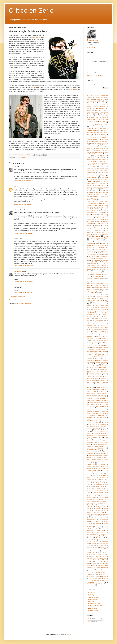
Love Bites (89, 326)
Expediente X (90, 227)
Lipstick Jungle (104, 306)
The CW (106, 492)
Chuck (103, 176)
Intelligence (97, 278)
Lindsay (96, 306)
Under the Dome (101, 556)
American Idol (101, 123)
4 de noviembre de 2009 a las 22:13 (24, 293)
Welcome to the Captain (94, 571)
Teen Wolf (92, 476)
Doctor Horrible (92, 203)
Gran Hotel (106, 251)
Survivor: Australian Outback (94, 459)
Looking (96, 318)
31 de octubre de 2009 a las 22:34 (23, 181)
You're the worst (91, 585)
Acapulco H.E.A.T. (91, 107)
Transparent (103, 547)
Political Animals (91, 393)
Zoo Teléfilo (100, 585)
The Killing (90, 509)
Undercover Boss (91, 558)
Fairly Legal (95, 229)
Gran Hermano (97, 251)
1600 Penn (90, 99)
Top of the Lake (101, 545)
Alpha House (99, 116)
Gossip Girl (101, 247)
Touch (96, 547)
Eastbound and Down (92, 213)
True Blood (104, 549)
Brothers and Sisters (104, 163)
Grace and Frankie (100, 249)
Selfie (104, 433)
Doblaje (107, 202)
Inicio (46, 300)
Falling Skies (103, 229)
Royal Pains (98, 423)
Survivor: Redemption (93, 470)
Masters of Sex (91, 337)
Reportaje (96, 413)
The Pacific (106, 527)
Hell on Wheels (91, 266)
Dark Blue (104, 194)
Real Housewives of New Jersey (97, 410)
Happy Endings (93, 256)
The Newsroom (97, 523)
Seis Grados (97, 434)
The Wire (90, 542)
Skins (95, 444)
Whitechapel (105, 573)
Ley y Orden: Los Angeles (98, 302)
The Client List (100, 488)
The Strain (100, 532)
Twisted (89, 553)
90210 (99, 101)
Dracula (104, 209)
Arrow (93, 132)
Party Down (106, 384)
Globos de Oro (91, 245)
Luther (94, 327)
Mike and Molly (103, 344)
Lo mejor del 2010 (102, 313)
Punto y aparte (103, 401)
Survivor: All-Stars (101, 457)
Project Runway (36, 38)
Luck (105, 326)
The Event (102, 496)
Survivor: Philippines (101, 468)
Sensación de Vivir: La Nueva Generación (97, 435)
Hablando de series (94, 610)
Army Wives (103, 129)
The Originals (98, 527)
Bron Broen (102, 161)
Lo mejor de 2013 (94, 309)
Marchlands (89, 335)
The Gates (95, 501)
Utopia (97, 562)
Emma (93, 222)
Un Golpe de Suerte (96, 555)
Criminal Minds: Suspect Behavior (94, 187)
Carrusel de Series (94, 597)
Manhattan (89, 333)
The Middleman (104, 516)
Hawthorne (93, 264)
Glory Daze (100, 245)
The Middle (94, 516)
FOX (94, 234)
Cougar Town (91, 183)
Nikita (97, 364)
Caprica (105, 170)
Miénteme (95, 344)
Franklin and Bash (102, 234)
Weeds (107, 569)
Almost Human (90, 116)
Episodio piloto (93, 608)
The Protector (104, 529)
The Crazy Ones (97, 492)
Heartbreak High (103, 264)
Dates (88, 196)
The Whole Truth (102, 540)
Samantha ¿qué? (102, 424)
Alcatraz (91, 114)
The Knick (98, 509)
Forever (88, 234)
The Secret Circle (99, 531)
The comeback (100, 490)
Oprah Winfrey (103, 373)
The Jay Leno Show (101, 507)
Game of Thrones (96, 240)
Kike (15, 167)
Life (107, 302)
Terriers (88, 477)
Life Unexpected (102, 304)
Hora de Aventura (102, 269)
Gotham (89, 249)
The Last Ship (99, 511)
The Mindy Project (101, 518)
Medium (98, 338)
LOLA (105, 316)
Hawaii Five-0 (96, 262)
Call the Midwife (99, 169)
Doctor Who (102, 203)
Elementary (90, 220)
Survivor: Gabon (102, 463)
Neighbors (96, 362)
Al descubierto (105, 112)
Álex (15, 187)
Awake (89, 134)
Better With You (94, 145)
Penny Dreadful (102, 386)
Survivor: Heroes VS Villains (96, 465)
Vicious (94, 565)
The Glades (102, 501)
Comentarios (92, 622)
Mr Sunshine (90, 353)
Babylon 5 (104, 134)
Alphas (107, 116)
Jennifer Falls (96, 282)
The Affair (102, 477)
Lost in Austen (98, 324)
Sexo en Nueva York (94, 437)
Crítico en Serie (31, 10)
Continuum (98, 182)
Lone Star (89, 318)
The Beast (97, 481)
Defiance (89, 198)
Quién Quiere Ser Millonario (96, 403)
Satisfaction (103, 426)
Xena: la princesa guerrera (97, 581)
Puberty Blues (91, 401)
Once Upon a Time (92, 371)
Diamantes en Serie (94, 604)
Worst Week (91, 578)
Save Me (104, 428)
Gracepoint (89, 251)
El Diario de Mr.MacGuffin (96, 606)
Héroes (104, 266)
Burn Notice (93, 167)
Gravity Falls (92, 253)
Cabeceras (103, 167)
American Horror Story (93, 119)
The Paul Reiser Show (93, 529)
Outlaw (97, 379)
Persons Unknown (92, 389)
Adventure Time (91, 110)
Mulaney (89, 357)
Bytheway (91, 595)
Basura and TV (93, 593)
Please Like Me (91, 391)
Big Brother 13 (92, 147)
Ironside (103, 278)
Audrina (100, 132)
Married (97, 335)
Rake (103, 404)
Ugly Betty (100, 553)
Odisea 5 (95, 369)
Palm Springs (100, 380)
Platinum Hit (103, 389)
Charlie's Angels (98, 174)
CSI (88, 189)
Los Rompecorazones (98, 320)
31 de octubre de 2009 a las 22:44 (23, 204)
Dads (102, 191)
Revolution (90, 417)
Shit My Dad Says (91, 441)
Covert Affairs (102, 183)
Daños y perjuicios (94, 194)
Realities (89, 412)
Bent (88, 143)
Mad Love (101, 328)
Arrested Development (93, 130)
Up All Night (90, 562)
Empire (105, 222)
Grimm (105, 253)
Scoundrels (95, 432)
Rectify (97, 412)
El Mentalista (101, 218)
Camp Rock (98, 170)
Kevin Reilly (104, 289)
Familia (88, 231)
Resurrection (92, 415)
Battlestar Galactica (92, 140)
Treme (88, 549)
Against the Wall (102, 110)
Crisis (106, 187)
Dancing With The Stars (102, 192)
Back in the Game (91, 136)
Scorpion (98, 430)
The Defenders (100, 494)
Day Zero (91, 601)
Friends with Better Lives (96, 238)
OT (106, 377)
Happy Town (104, 257)
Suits (97, 454)
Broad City (106, 160)
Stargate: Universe (92, 452)
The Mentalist (95, 514)
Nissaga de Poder (91, 366)
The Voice (100, 538)
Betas (93, 143)
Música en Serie (99, 357)
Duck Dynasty (103, 211)
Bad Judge (101, 136)
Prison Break (102, 397)
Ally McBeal (103, 114)
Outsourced (104, 379)
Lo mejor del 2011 (92, 315)
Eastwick (101, 213)
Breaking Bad (102, 158)
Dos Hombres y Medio (102, 207)
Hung (88, 276)
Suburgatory (90, 454)
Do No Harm (91, 202)
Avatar (105, 132)
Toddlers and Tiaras (104, 543)
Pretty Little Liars (102, 395)
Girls (98, 244)
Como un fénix (92, 599)
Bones (105, 156)
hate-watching (103, 260)
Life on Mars (93, 304)
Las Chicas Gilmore (97, 298)
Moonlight (104, 351)
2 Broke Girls (99, 99)
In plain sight (97, 276)
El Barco (95, 214)
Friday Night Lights (93, 236)
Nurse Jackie (102, 368)
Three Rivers (94, 543)
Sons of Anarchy (100, 446)
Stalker (105, 450)
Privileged (89, 399)
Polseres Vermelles (102, 393)
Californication (90, 169)
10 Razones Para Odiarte (101, 98)
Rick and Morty (101, 417)
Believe (96, 141)
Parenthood (95, 382)
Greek (99, 253)
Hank (100, 255)
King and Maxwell (91, 291)
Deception (104, 196)
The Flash (101, 498)
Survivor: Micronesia (93, 467)
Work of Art (105, 576)
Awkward (96, 134)
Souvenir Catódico (93, 450)
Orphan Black (99, 377)
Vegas (88, 564)
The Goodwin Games (103, 505)
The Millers (91, 518)
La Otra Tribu (94, 293)
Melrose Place (95, 340)
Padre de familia (91, 380)
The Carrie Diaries (100, 486)
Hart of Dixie (94, 260)
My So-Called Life (100, 359)
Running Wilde (92, 424)
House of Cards (98, 271)
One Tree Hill (104, 371)
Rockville (104, 421)
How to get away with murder (99, 273)
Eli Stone (97, 220)
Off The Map (103, 369)
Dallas (107, 191)
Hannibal (106, 255)
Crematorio (89, 185)
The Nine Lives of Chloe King (99, 525)
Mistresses (100, 348)
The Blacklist (96, 485)
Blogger (69, 634)
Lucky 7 (89, 328)
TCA (107, 474)
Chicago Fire (94, 176)
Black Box (104, 150)
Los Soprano (96, 322)
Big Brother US (98, 149)
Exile (105, 225)
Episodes (97, 225)
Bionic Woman (96, 150)
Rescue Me (105, 413)
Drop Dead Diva (91, 211)
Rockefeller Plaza (92, 421)
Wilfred (97, 575)
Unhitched (89, 560)
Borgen (89, 158)
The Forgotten (100, 499)
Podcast (102, 391)
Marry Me (104, 335)
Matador (99, 337)
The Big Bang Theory (97, 483)
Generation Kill (103, 242)
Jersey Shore (90, 284)
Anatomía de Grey (102, 125)
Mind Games (90, 346)
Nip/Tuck (104, 364)
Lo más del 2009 (93, 307)
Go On (107, 245)
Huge (105, 275)
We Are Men (91, 569)
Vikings (97, 567)
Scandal (89, 430)
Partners (98, 384)
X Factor (99, 578)
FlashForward (90, 232)
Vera (100, 564)
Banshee (95, 138)
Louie (105, 324)
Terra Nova (102, 476)
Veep (105, 562)
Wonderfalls (91, 576)
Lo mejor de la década (98, 311)
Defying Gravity (97, 198)
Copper (105, 182)
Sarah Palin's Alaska (92, 426)
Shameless (96, 439)
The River (89, 531)
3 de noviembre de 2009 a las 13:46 (24, 282)
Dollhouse (89, 205)
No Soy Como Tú (93, 368)
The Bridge (105, 485)
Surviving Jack (93, 456)
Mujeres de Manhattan (101, 353)
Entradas (91, 618)
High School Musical (92, 267)
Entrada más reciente (15, 300)
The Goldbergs (99, 503)
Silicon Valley (97, 443)
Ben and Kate (103, 141)
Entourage (100, 223)
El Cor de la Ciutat (99, 216)
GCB (96, 242)
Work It (98, 576)
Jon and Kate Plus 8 (101, 284)
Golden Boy (92, 247)
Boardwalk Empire (95, 154)
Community (105, 178)
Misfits (102, 346)
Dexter (94, 200)
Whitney (90, 575)
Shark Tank (104, 439)
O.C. (88, 369)
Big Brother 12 (104, 145)
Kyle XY (99, 291)
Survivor (90, 457)
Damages (91, 192)
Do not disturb (100, 202)
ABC (105, 105)
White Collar (97, 573)
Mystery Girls (90, 360)
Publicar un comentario (18, 296)
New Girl (91, 364)
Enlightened (90, 223)
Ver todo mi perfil (92, 47)
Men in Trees (93, 342)
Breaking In (89, 160)
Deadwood (95, 196)
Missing (94, 348)
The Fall (94, 498)
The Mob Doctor (91, 520)
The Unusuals (92, 536)
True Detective (95, 551)
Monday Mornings (95, 351)
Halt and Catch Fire (91, 255)
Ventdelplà (95, 564)
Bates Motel (103, 138)
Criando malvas (100, 185)
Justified (89, 287)
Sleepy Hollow (103, 444)
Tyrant (94, 553)
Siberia (99, 441)
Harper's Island (99, 258)
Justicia (104, 286)
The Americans (100, 479)
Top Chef (91, 545)
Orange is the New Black (94, 375)
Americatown (90, 125)
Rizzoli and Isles (100, 419)
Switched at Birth (99, 474)
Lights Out (89, 306)
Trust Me (104, 551)
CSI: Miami (96, 189)
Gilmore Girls (90, 244)
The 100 (95, 477)
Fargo (96, 231)
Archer (95, 129)
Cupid (97, 191)
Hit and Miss (103, 267)
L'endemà (106, 291)
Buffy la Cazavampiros (95, 165)
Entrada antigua (75, 300)
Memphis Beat (105, 340)
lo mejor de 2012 (104, 307)
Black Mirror (90, 152)
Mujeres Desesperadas (95, 355)
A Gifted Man (102, 103)
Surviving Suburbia (102, 456)
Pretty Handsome (91, 395)
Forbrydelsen (101, 232)
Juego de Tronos (92, 286)
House (89, 271)
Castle (99, 172)
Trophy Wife (95, 549)
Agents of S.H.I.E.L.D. (93, 112)
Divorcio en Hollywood (103, 200)
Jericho (104, 282)
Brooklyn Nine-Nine (92, 163)
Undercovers (102, 558)
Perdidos (90, 388)
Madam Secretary (98, 329)
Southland (101, 448)
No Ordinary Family (103, 366)
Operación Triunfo (94, 373)
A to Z (100, 105)
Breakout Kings (98, 160)
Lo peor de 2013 (97, 316)
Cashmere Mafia (91, 172)
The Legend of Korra (99, 512)
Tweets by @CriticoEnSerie (95, 76)
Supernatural (105, 454)
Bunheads (106, 165)
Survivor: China (97, 461)
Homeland (90, 269)
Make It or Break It (100, 331)
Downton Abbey (94, 209)
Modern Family (101, 349)
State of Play (103, 452)
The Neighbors (96, 521)
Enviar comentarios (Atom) (25, 303)
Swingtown (89, 474)
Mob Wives (91, 349)
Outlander (89, 378)
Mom (88, 351)
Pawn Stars (92, 386)
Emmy (98, 222)
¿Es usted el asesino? (92, 96)
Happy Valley (90, 258)
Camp (92, 170)
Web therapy (99, 569)
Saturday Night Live (92, 428)
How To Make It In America (94, 275)
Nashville (98, 360)
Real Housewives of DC (103, 408)
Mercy (101, 342)
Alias (96, 114)
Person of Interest (102, 388)
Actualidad (100, 108)
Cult (93, 191)
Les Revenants (98, 300)
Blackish (97, 152)
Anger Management (96, 127)
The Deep (91, 494)
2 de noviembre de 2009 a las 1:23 (24, 266)
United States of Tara (99, 560)
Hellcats (98, 266)
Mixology (106, 348)
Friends (75, 90)
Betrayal (99, 143)
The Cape (91, 486)
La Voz (97, 297)
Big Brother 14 (102, 147)
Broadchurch (92, 161)
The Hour (91, 507)
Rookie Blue (90, 423)
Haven (88, 262)
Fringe (106, 238)
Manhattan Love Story (100, 333)
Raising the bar (95, 404)
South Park (90, 448)
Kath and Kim (98, 287)
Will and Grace (104, 575)
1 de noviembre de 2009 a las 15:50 (24, 233)
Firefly (104, 231)
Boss (94, 158)
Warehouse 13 (104, 567)
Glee (104, 244)
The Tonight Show (103, 534)
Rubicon (106, 423)
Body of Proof (97, 156)
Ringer (88, 419)
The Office (89, 527)
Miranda (97, 346)
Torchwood (89, 547)
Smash (89, 446)
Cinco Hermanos (92, 178)
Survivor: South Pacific (100, 472)
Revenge (101, 415)
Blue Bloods (105, 152)
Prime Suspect (91, 397)
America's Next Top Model (98, 117)
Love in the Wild (98, 326)
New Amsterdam (104, 362)
